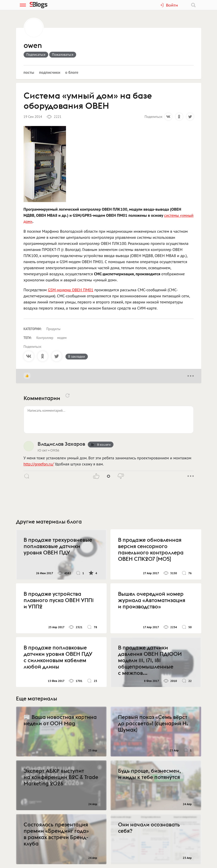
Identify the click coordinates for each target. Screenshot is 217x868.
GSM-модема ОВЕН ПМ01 (70, 290)
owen (33, 46)
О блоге (72, 72)
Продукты (54, 329)
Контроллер (45, 338)
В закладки (77, 356)
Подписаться (36, 55)
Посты (29, 72)
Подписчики (50, 72)
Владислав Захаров (61, 444)
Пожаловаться (63, 55)
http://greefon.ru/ (39, 464)
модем (62, 338)
